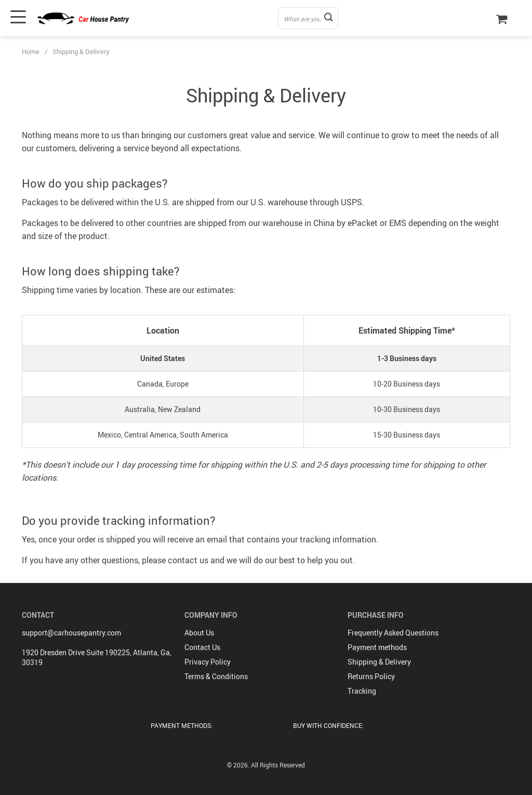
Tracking (362, 691)
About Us (199, 633)
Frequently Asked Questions (393, 633)
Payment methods (377, 647)
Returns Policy (371, 676)
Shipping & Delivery (379, 662)
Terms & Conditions (216, 676)
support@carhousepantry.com (71, 633)
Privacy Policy (208, 662)
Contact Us (202, 647)
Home (31, 51)
